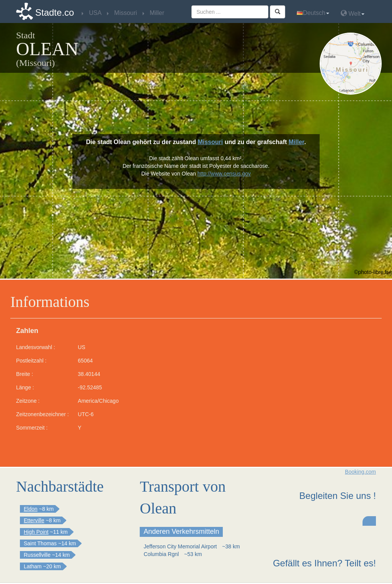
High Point (36, 532)
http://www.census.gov (224, 174)
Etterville (34, 520)
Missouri (210, 142)
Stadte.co (55, 12)
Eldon (31, 509)
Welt (353, 13)
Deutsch (313, 13)
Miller (296, 142)
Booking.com (360, 472)
